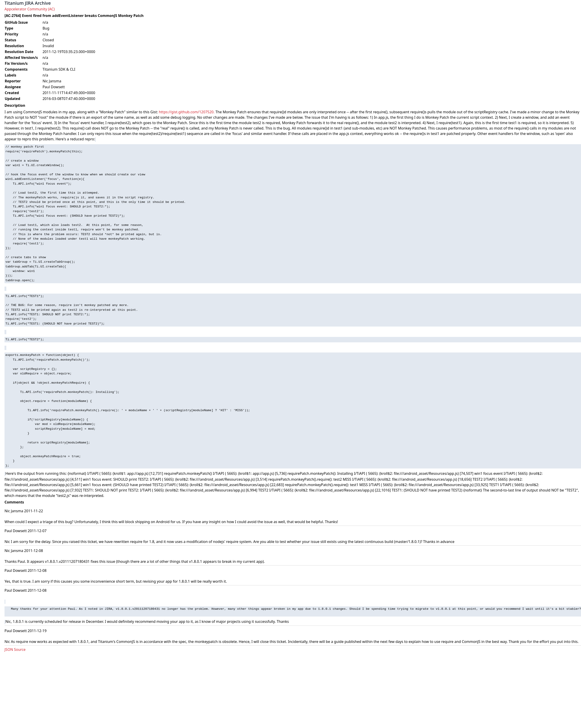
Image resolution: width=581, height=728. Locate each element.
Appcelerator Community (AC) (30, 9)
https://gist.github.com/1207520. (187, 112)
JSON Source (15, 649)
